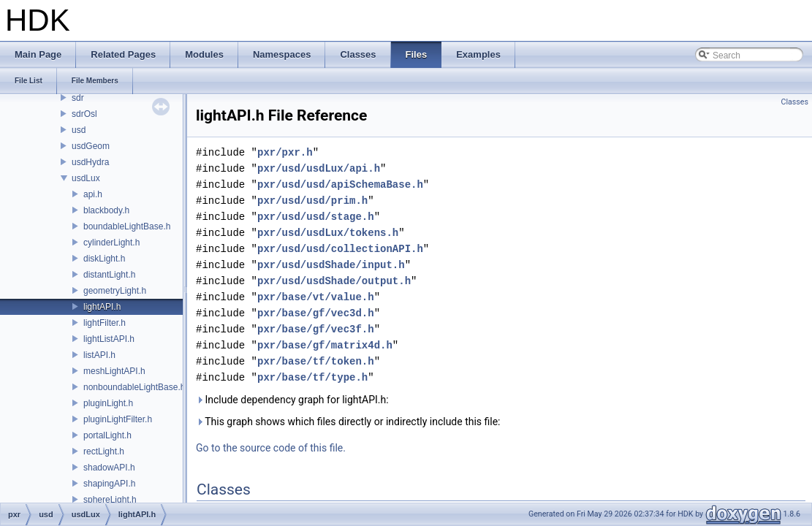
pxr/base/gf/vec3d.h (316, 313)
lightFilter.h (105, 323)
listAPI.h (99, 355)
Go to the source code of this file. (271, 448)
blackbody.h (106, 210)
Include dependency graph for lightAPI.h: (292, 400)
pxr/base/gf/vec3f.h (316, 329)
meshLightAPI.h (114, 371)
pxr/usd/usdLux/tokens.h (328, 233)
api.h (93, 194)
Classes (795, 102)
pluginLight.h (108, 403)
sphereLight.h (110, 500)
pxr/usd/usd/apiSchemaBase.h (340, 184)
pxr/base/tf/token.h (316, 361)
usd (79, 130)
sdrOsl (84, 114)
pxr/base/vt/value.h (316, 297)
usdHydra (90, 162)
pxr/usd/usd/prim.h (312, 201)
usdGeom (91, 146)
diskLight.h (104, 259)
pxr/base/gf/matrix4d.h (325, 345)
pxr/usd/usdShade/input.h (331, 265)
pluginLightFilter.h (118, 419)
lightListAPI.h (109, 339)
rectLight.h (104, 451)
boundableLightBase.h (127, 226)
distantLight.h (109, 275)
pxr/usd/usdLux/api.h (319, 168)
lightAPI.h (102, 307)
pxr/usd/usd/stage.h (316, 217)
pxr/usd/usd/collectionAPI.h (340, 249)
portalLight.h (107, 435)
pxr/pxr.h (285, 152)
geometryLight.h (115, 291)
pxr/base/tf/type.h (312, 377)
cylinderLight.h (111, 243)
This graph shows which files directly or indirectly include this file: (348, 422)
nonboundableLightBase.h (134, 387)
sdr (78, 98)
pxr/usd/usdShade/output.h (334, 281)
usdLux (86, 178)
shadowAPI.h (109, 468)
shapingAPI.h (109, 484)
